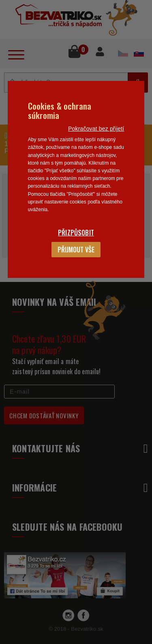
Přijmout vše (76, 250)
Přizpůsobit (76, 233)
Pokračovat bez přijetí (96, 129)
